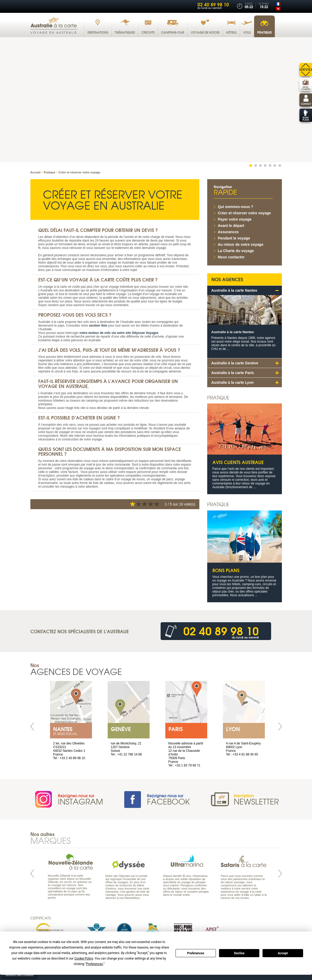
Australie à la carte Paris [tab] (233, 373)
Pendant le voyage (234, 238)
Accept (283, 953)
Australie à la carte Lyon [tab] (233, 382)
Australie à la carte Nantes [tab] (234, 290)
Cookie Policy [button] (84, 958)
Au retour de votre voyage (241, 244)
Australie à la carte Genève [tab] (235, 363)
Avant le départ (231, 226)
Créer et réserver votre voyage (245, 213)
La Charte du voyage (236, 251)
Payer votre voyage (235, 219)
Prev (32, 726)
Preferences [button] (95, 964)
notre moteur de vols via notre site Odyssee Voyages (119, 333)
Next (280, 726)
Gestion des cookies (19, 975)
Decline (239, 953)
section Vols (98, 325)
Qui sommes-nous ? (236, 207)
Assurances (228, 232)
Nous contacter (231, 257)
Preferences (196, 953)
